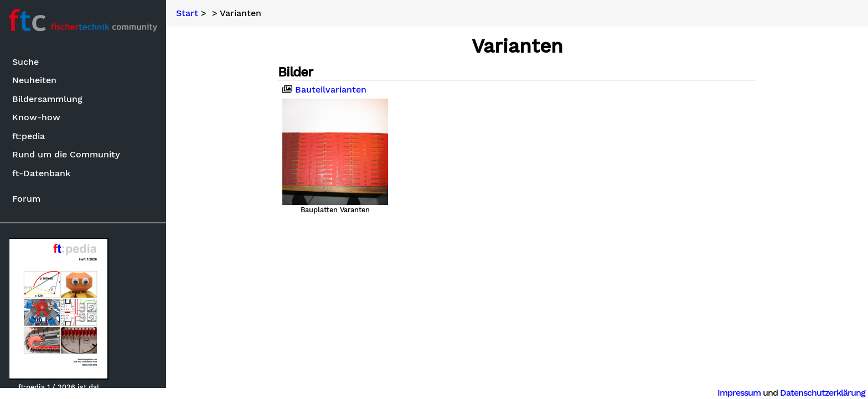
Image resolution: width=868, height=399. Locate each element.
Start (187, 13)
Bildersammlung (47, 99)
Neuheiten (34, 80)
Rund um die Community (66, 154)
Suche (25, 62)
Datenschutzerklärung (823, 393)
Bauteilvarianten (324, 90)
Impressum (739, 393)
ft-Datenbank (41, 173)
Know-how (36, 117)
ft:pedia (29, 136)
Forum (26, 199)
